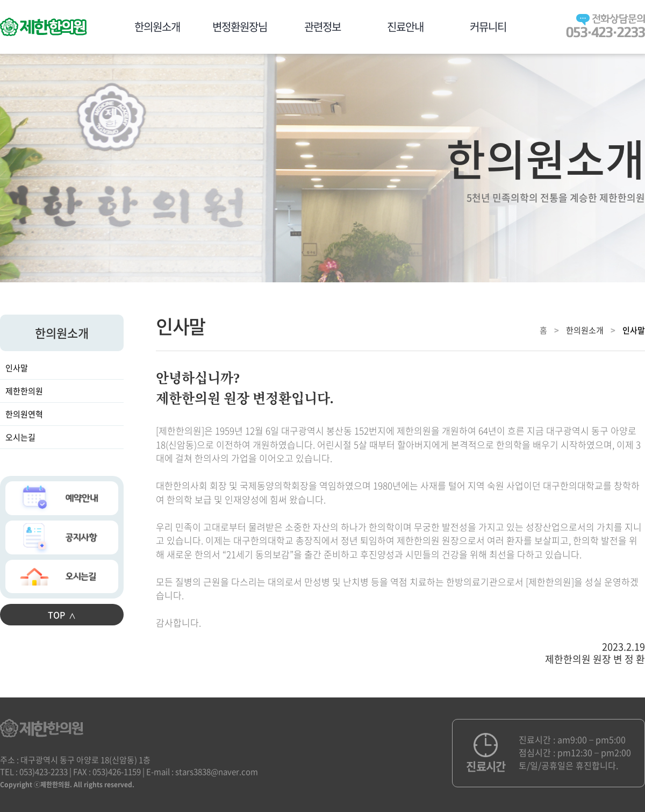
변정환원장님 (240, 27)
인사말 (17, 368)
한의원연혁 (24, 414)
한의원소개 (157, 27)
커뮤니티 (488, 27)
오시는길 (20, 437)
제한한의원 (24, 391)
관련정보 (322, 27)
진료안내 (405, 27)
